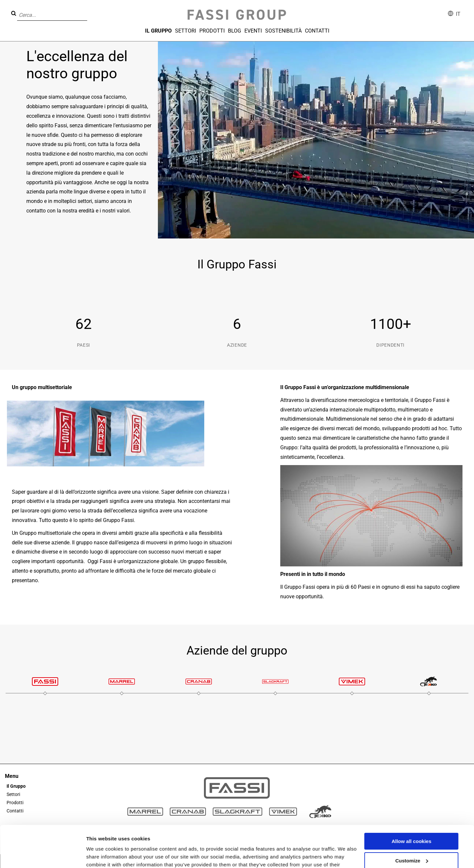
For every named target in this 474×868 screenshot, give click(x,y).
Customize (412, 825)
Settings (96, 855)
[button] (89, 10)
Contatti (317, 31)
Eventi (253, 31)
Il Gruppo (158, 31)
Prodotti (212, 31)
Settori (186, 31)
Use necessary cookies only (412, 844)
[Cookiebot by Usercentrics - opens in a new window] (43, 855)
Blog (235, 31)
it (458, 14)
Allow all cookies (411, 806)
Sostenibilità (283, 31)
